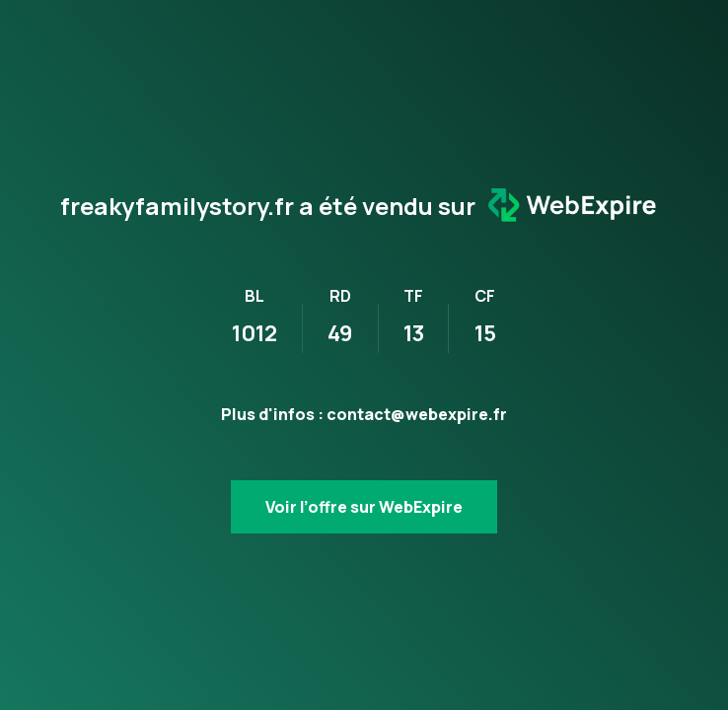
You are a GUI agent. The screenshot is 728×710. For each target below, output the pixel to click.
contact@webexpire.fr (417, 414)
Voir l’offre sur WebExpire (364, 507)
